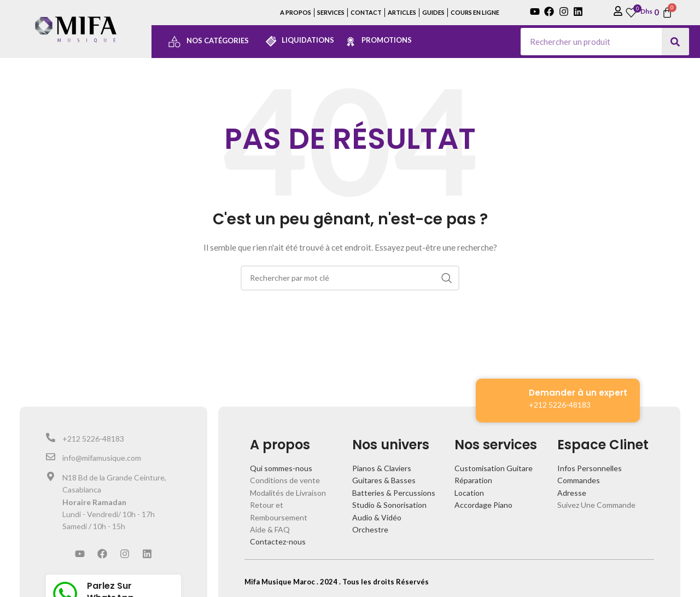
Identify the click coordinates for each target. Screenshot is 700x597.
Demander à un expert (578, 393)
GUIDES (433, 12)
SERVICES (331, 12)
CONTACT (366, 12)
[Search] (675, 42)
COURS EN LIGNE (475, 12)
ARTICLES (402, 12)
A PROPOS (296, 12)
